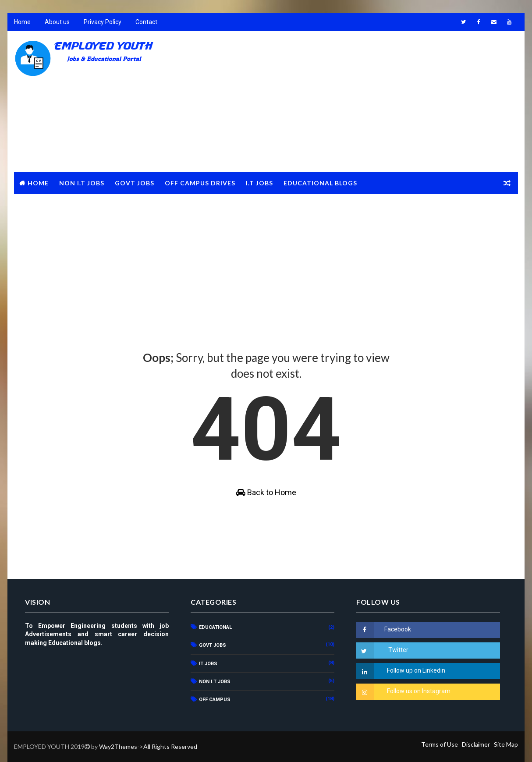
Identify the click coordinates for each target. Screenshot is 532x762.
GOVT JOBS (135, 183)
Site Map (506, 744)
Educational (215, 627)
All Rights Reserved (170, 746)
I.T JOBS (259, 183)
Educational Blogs (320, 183)
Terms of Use (440, 744)
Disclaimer (476, 744)
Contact (146, 22)
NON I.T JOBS (82, 183)
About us (57, 22)
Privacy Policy (103, 22)
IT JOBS (208, 664)
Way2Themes (118, 746)
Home (22, 22)
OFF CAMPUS (215, 700)
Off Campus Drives (200, 183)
